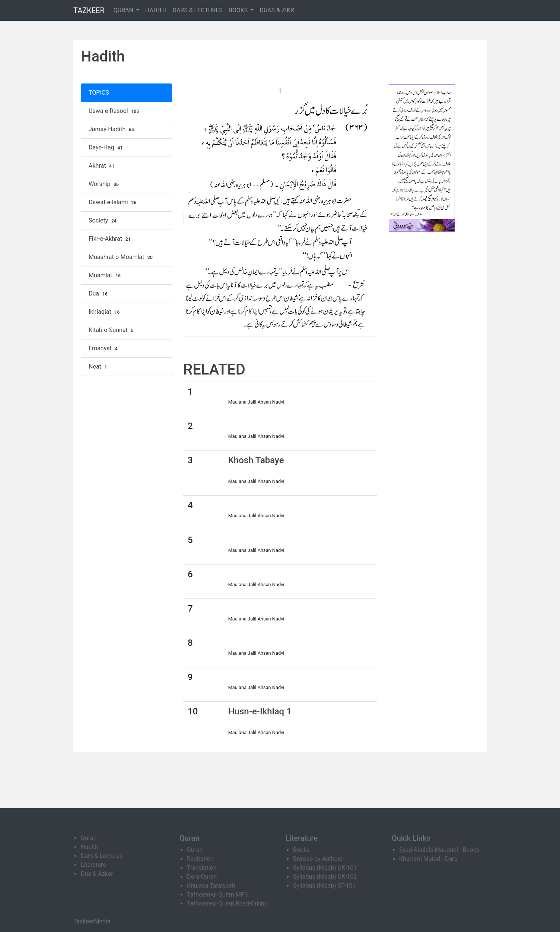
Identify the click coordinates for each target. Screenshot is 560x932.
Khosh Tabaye (256, 460)
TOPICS (99, 93)
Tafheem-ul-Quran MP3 (217, 895)
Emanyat (104, 348)
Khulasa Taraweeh (211, 886)
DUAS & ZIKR (277, 10)
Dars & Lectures (102, 856)
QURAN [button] (124, 10)
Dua (99, 294)
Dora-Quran (202, 877)
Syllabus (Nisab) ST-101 (324, 886)
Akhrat (102, 166)
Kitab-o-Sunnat (112, 330)
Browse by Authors (318, 859)
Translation (202, 868)
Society (104, 221)
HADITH (156, 10)
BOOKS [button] (239, 10)
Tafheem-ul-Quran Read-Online (227, 903)
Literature (93, 865)
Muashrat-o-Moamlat (122, 257)
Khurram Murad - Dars (428, 859)
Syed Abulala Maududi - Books (439, 850)
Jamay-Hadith (112, 129)
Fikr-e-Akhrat (110, 239)
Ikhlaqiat (105, 312)
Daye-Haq (106, 148)
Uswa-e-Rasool (115, 111)
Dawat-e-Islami (113, 202)
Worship (105, 184)
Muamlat (106, 275)
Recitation (200, 859)
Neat (99, 367)
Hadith (90, 847)
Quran (89, 838)
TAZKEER (89, 10)
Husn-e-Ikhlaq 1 (260, 711)
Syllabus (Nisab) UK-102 (325, 877)
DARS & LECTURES (198, 10)
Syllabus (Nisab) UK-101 (325, 868)
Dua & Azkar (97, 874)
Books (301, 850)
